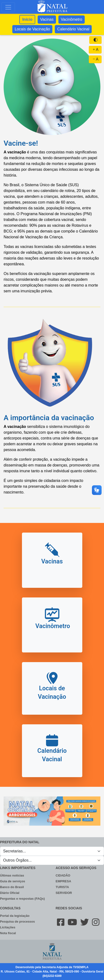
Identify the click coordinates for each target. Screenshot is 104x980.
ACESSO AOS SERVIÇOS (76, 868)
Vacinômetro (72, 19)
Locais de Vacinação (32, 29)
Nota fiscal (8, 933)
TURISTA (62, 887)
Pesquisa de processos (17, 922)
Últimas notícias (12, 875)
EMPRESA (63, 881)
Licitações (8, 927)
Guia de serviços (13, 881)
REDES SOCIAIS (69, 908)
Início (27, 19)
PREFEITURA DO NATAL (20, 842)
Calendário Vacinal (73, 29)
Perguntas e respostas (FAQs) (22, 899)
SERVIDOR (64, 893)
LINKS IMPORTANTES (18, 868)
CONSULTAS (10, 908)
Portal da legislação (15, 916)
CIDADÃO (63, 875)
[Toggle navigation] (8, 7)
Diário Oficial (10, 893)
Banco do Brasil (12, 887)
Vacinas (47, 19)
